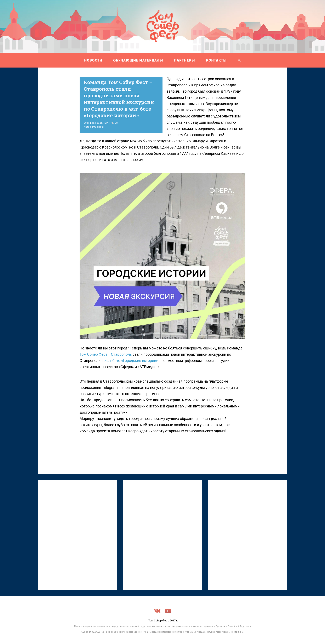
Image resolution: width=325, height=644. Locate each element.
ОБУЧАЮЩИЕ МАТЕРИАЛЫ (138, 60)
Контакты (216, 60)
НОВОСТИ (93, 60)
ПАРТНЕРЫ (185, 60)
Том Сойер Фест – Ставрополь (106, 354)
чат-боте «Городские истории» (132, 361)
